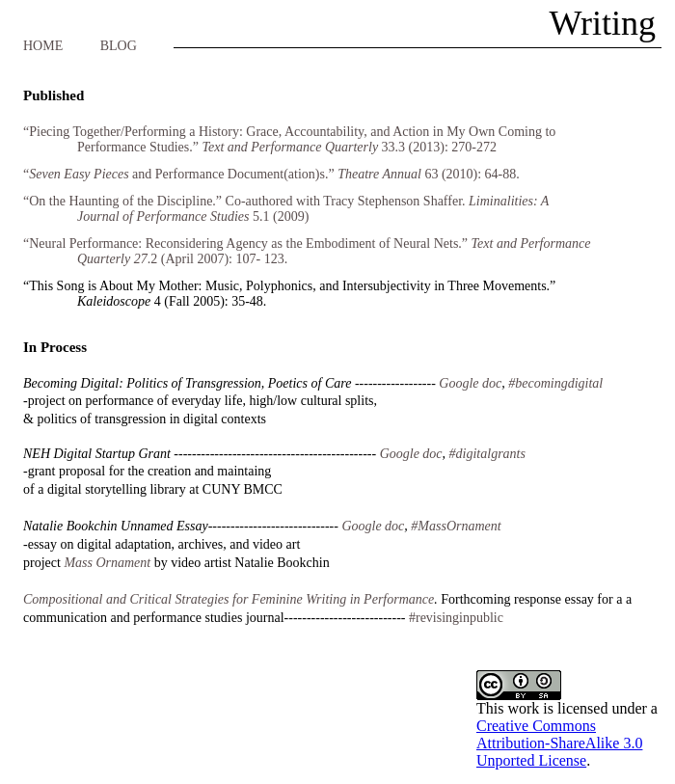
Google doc (373, 526)
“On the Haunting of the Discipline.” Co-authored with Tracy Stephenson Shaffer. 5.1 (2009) (286, 209)
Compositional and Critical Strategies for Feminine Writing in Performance (229, 599)
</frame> (573, 720)
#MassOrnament (456, 526)
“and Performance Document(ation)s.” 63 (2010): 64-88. (271, 174)
